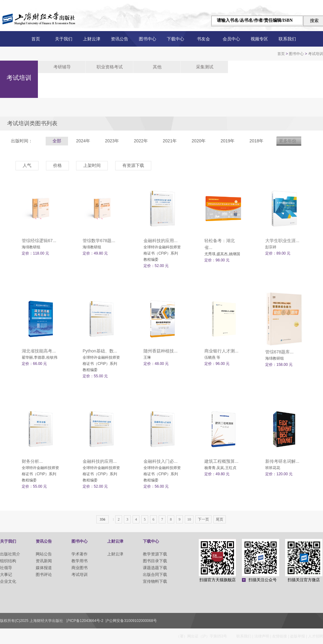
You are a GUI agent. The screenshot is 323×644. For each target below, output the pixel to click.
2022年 (141, 141)
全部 (57, 141)
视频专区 (259, 39)
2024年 (83, 141)
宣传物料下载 (155, 581)
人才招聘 (316, 636)
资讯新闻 (44, 561)
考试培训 (316, 54)
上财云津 (92, 39)
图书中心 (148, 39)
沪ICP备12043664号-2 (85, 621)
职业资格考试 (110, 67)
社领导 (6, 568)
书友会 (203, 39)
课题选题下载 (155, 568)
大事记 (6, 575)
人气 (27, 165)
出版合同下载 (155, 575)
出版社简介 (10, 554)
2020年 (199, 141)
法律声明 (262, 636)
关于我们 (64, 39)
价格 (57, 165)
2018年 (256, 141)
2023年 (112, 141)
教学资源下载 (155, 554)
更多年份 (288, 141)
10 (189, 519)
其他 (157, 67)
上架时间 (92, 165)
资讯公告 (120, 39)
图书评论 (44, 575)
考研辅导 (62, 67)
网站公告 (44, 554)
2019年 (227, 141)
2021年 (170, 141)
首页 (36, 39)
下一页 (203, 519)
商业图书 (80, 568)
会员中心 (231, 39)
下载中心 (175, 39)
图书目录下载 (155, 561)
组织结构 (8, 561)
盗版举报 (298, 636)
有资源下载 (133, 165)
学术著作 (80, 554)
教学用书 (80, 561)
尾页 (220, 519)
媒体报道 (44, 568)
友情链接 (280, 636)
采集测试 (205, 67)
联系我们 (287, 39)
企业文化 (8, 581)
